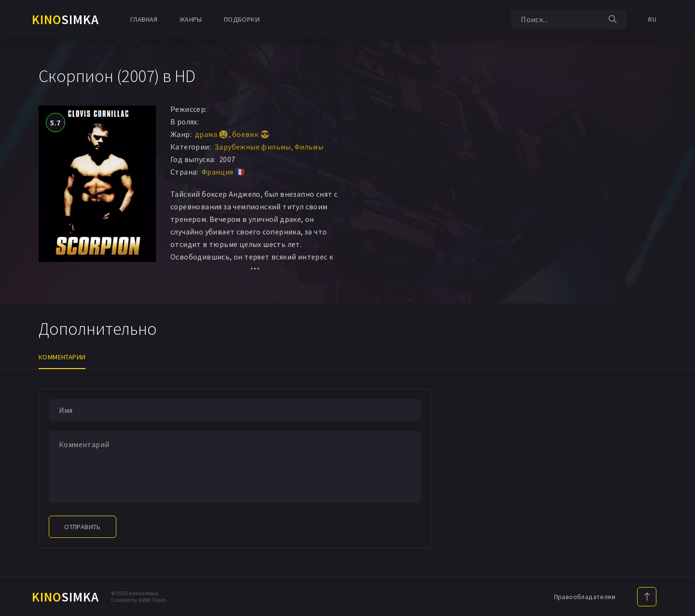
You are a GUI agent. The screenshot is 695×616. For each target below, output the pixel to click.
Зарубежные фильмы (253, 147)
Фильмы (309, 147)
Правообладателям (585, 597)
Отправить (83, 527)
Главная (144, 19)
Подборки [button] (242, 19)
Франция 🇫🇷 (223, 172)
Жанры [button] (191, 19)
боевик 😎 (251, 134)
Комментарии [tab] (62, 357)
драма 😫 (212, 134)
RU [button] (652, 19)
